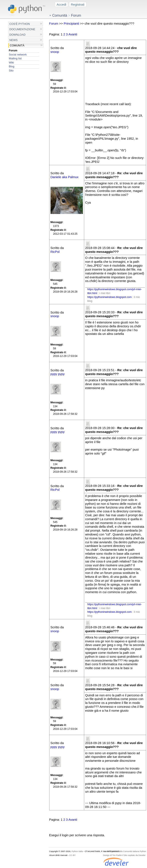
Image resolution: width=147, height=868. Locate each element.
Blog (12, 66)
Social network (18, 55)
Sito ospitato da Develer (135, 855)
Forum (13, 50)
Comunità (17, 45)
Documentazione (22, 29)
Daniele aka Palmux (65, 177)
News (13, 40)
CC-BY (73, 855)
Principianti (71, 24)
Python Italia (77, 851)
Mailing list (15, 58)
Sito (11, 70)
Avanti (73, 34)
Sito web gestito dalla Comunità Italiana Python (125, 851)
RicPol (55, 252)
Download (17, 35)
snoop (55, 52)
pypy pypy (58, 374)
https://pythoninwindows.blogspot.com (110, 297)
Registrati (78, 4)
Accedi (61, 4)
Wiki (11, 63)
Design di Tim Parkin (113, 855)
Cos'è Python (20, 24)
